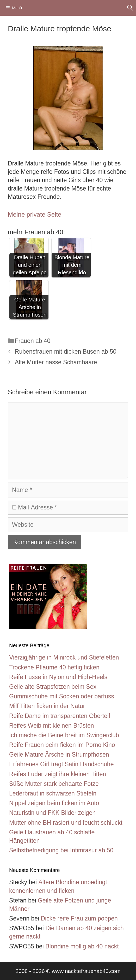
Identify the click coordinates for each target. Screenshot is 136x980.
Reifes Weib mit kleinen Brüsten (52, 726)
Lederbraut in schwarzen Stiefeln (53, 793)
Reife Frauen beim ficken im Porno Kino (62, 745)
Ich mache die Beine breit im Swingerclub (64, 735)
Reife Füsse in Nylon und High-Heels (58, 677)
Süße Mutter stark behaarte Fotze (54, 784)
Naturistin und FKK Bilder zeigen (52, 813)
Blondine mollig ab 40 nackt (82, 946)
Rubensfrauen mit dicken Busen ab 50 (66, 352)
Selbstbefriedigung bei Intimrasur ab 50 (61, 850)
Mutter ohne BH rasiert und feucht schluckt (66, 823)
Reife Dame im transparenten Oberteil (60, 716)
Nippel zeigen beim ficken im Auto (54, 803)
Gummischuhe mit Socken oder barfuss (62, 696)
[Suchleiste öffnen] (130, 8)
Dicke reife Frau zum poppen (79, 918)
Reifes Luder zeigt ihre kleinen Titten (58, 774)
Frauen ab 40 (33, 341)
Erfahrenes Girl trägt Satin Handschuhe (61, 764)
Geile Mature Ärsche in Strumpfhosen (59, 755)
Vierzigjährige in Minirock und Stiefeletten (64, 657)
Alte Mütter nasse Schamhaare (56, 362)
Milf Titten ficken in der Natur (47, 706)
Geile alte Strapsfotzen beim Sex (53, 687)
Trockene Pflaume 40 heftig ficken (54, 667)
